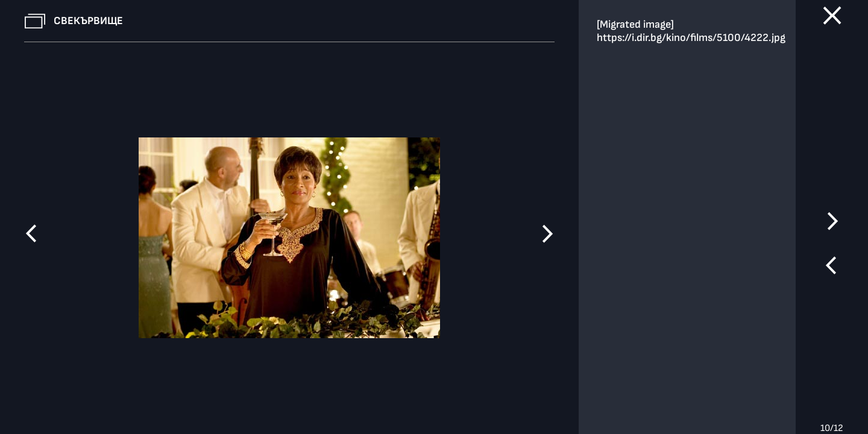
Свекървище (88, 21)
